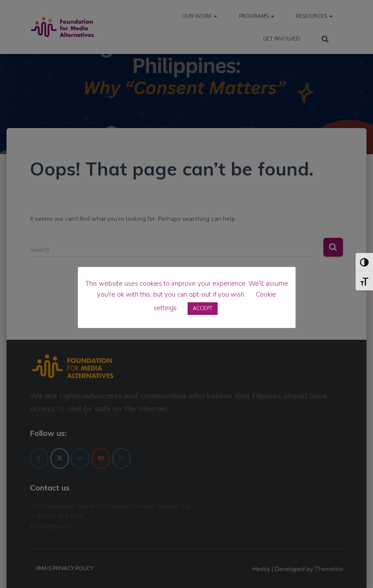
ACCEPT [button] (203, 309)
